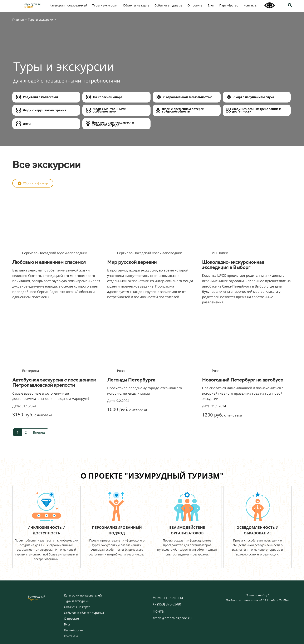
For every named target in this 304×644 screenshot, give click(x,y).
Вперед (39, 432)
